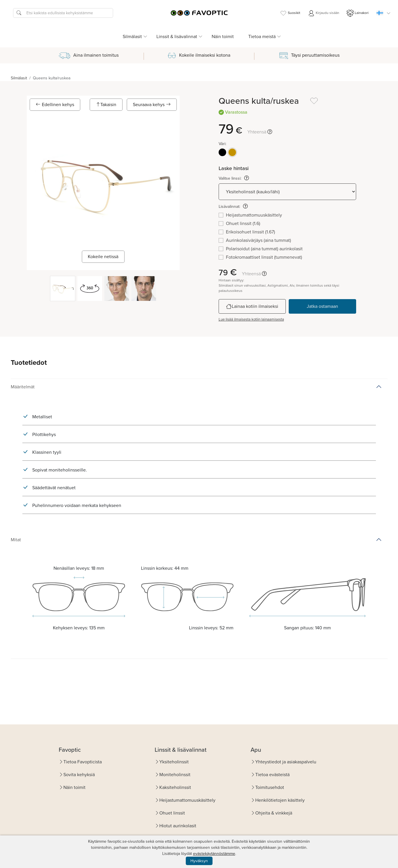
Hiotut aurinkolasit (178, 826)
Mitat (16, 540)
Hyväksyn (199, 861)
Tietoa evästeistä (272, 775)
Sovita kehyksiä (79, 775)
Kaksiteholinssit (175, 787)
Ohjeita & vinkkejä (274, 813)
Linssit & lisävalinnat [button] (177, 36)
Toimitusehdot (270, 787)
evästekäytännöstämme (214, 854)
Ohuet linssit (172, 813)
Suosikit (290, 13)
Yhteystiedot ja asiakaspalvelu (286, 762)
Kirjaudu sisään (323, 13)
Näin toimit (223, 36)
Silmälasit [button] (132, 36)
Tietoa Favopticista (83, 762)
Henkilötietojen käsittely (280, 800)
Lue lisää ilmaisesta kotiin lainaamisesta (251, 319)
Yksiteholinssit (174, 762)
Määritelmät (23, 387)
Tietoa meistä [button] (262, 36)
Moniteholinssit (175, 775)
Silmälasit (19, 78)
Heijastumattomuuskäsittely (187, 800)
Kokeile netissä (103, 257)
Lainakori (358, 13)
